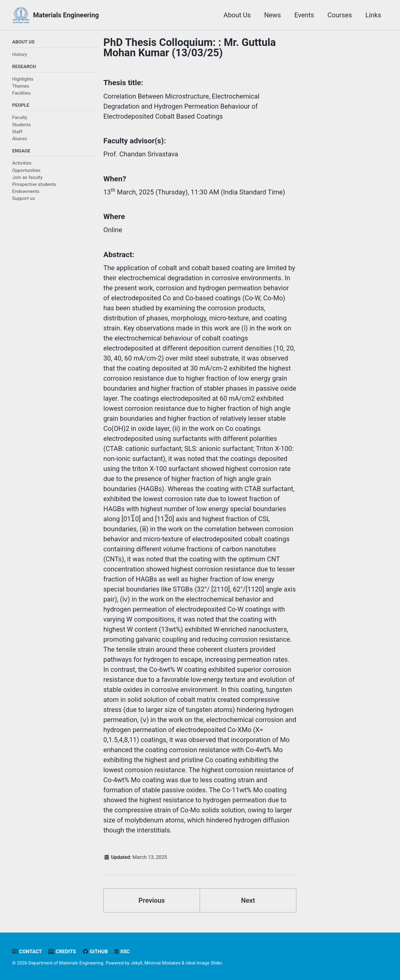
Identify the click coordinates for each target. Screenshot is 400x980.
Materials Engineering (66, 15)
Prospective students (34, 184)
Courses (340, 15)
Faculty (20, 117)
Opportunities (26, 170)
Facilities (21, 93)
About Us (237, 15)
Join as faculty (27, 177)
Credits (62, 952)
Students (21, 125)
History (20, 54)
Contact (27, 952)
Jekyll (137, 963)
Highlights (23, 79)
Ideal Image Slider (204, 963)
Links (373, 15)
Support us (24, 198)
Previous (152, 900)
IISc (122, 952)
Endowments (26, 191)
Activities (22, 163)
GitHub (95, 952)
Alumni (19, 139)
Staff (17, 132)
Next (248, 900)
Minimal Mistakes (162, 963)
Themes (21, 86)
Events (304, 15)
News (272, 15)
